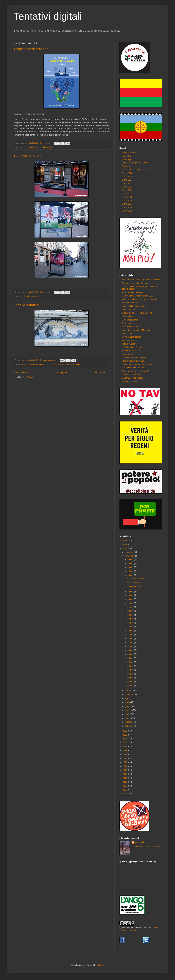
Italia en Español (129, 344)
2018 (125, 751)
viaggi (77, 364)
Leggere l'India (129, 354)
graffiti (48, 364)
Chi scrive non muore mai (133, 368)
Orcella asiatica (26, 305)
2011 (125, 778)
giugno (128, 706)
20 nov (131, 611)
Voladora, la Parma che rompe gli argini (140, 299)
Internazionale (128, 310)
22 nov (131, 603)
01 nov (131, 686)
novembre (130, 556)
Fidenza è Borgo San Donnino (136, 163)
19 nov (131, 615)
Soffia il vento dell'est (131, 337)
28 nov (131, 567)
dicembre (129, 552)
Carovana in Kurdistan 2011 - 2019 (138, 296)
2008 (125, 790)
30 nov (131, 559)
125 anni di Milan (27, 156)
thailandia (70, 364)
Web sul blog (128, 340)
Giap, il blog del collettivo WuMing (137, 313)
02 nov (131, 682)
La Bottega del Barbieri (132, 347)
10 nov (131, 650)
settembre (130, 695)
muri (53, 364)
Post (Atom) (28, 377)
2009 (125, 786)
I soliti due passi (129, 153)
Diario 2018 (127, 201)
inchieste (33, 147)
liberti (39, 147)
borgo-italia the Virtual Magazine (136, 330)
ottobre (128, 691)
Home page (62, 372)
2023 (125, 731)
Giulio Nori (127, 323)
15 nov (131, 631)
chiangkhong (33, 364)
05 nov (131, 670)
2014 (125, 766)
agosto (128, 698)
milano (35, 296)
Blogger (100, 965)
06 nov (131, 666)
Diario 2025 (127, 177)
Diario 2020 (127, 194)
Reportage (127, 159)
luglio (128, 702)
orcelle (58, 364)
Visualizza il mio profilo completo (146, 847)
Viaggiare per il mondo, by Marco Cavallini (141, 280)
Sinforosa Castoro (130, 381)
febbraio (129, 722)
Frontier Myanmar (130, 303)
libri (44, 147)
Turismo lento (128, 333)
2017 (125, 755)
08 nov (131, 658)
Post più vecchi (102, 372)
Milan (29, 296)
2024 (125, 549)
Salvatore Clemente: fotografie (136, 371)
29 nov (131, 563)
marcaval (139, 842)
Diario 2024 (127, 180)
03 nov (131, 678)
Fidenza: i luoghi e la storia (134, 306)
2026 (125, 541)
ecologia (25, 147)
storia (41, 296)
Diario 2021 (127, 190)
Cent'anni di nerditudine (133, 375)
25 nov (131, 591)
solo (64, 364)
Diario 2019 (127, 197)
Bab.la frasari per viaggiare (134, 357)
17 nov (131, 623)
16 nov (131, 627)
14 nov (131, 635)
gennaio (129, 726)
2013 (125, 770)
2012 (125, 774)
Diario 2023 (127, 183)
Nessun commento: (48, 360)
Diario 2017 (127, 204)
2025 (125, 545)
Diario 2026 (127, 173)
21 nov (131, 607)
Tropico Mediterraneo (31, 49)
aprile (128, 714)
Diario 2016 (127, 207)
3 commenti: (45, 143)
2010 (125, 782)
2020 (125, 743)
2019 (125, 747)
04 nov (131, 674)
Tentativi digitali (48, 16)
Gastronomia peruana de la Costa (137, 364)
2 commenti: (45, 292)
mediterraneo (52, 147)
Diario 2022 (127, 187)
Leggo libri (127, 156)
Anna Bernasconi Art (131, 351)
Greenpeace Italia (130, 320)
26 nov (131, 575)
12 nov (131, 643)
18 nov (131, 619)
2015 (125, 762)
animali (24, 364)
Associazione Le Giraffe (133, 292)
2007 (125, 794)
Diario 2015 (127, 211)
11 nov (131, 646)
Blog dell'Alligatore (130, 327)
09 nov (131, 654)
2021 (125, 739)
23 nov (131, 599)
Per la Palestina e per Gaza (134, 170)
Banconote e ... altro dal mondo (136, 283)
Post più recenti (21, 372)
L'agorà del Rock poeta (132, 378)
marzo (128, 718)
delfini (42, 364)
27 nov (131, 571)
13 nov (131, 638)
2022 (125, 735)
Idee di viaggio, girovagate (134, 361)
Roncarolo (127, 166)
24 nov (131, 595)
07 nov (131, 662)
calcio (24, 296)
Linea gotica (127, 316)
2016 (125, 758)
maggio (129, 710)
